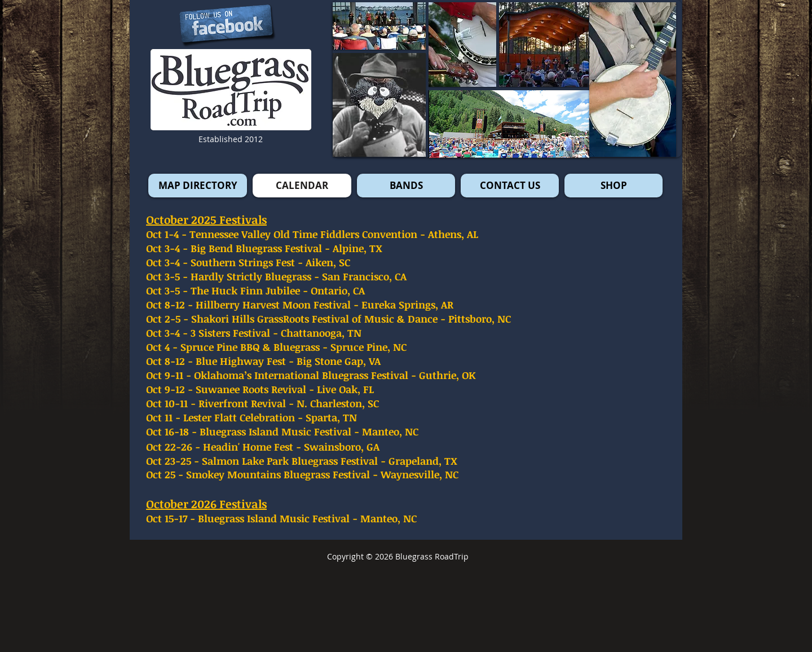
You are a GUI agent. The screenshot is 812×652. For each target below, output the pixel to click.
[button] (633, 80)
